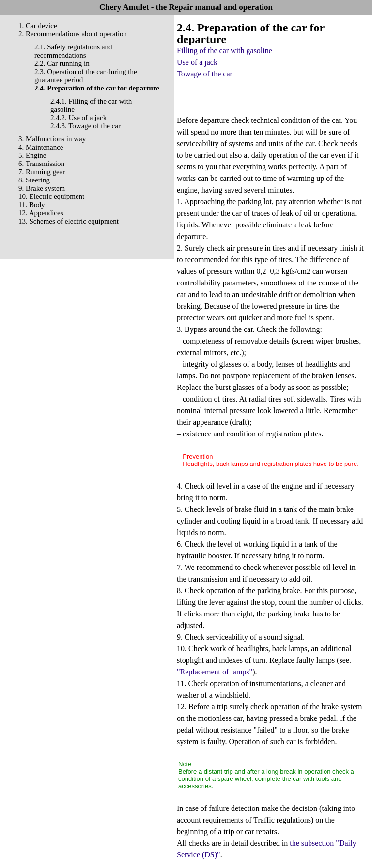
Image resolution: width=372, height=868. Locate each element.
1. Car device (38, 26)
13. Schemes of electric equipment (69, 221)
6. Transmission (41, 164)
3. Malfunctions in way (52, 139)
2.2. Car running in (62, 63)
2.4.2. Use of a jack (78, 118)
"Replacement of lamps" (215, 672)
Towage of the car (205, 74)
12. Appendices (41, 213)
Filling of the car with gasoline (225, 51)
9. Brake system (42, 188)
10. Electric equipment (51, 196)
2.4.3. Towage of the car (85, 126)
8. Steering (34, 180)
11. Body (31, 205)
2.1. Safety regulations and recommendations (73, 51)
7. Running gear (42, 172)
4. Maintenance (41, 147)
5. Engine (32, 155)
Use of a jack (197, 62)
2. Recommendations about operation (73, 34)
